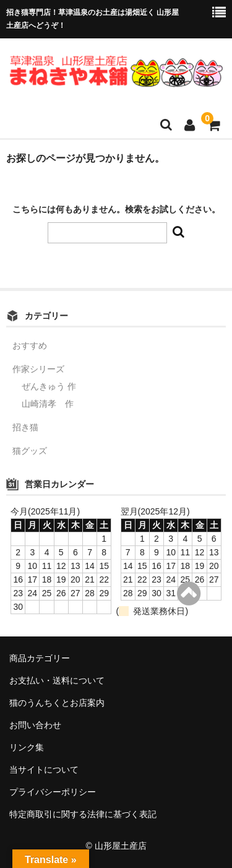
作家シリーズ (38, 369)
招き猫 (25, 427)
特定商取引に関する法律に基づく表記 (83, 814)
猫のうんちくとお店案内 (57, 703)
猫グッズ (30, 451)
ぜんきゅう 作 (49, 386)
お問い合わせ (35, 725)
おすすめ (30, 345)
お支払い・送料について (57, 680)
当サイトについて (44, 770)
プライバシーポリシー (53, 792)
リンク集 (27, 747)
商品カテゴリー (40, 658)
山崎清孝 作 (48, 404)
